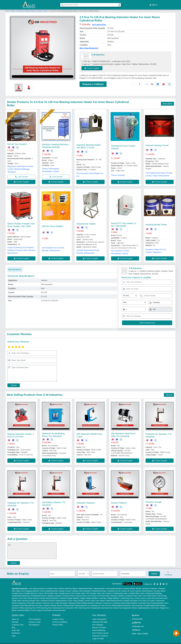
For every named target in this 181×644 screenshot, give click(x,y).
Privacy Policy (58, 622)
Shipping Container (54, 593)
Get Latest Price (99, 22)
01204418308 (137, 616)
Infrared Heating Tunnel (157, 143)
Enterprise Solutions (100, 633)
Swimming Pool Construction (63, 605)
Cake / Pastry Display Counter (79, 598)
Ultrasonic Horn (48, 600)
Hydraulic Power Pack (134, 593)
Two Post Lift (106, 603)
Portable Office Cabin (137, 591)
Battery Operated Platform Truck (23, 608)
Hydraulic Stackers (86, 500)
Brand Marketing (99, 628)
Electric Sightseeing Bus (141, 605)
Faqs (14, 633)
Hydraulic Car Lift (114, 588)
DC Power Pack (104, 593)
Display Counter (65, 588)
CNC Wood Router (150, 593)
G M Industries (98, 52)
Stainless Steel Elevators (144, 588)
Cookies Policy (58, 616)
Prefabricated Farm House (34, 591)
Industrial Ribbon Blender (132, 586)
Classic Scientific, (118, 173)
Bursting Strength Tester (31, 598)
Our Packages (98, 622)
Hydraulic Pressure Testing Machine (54, 598)
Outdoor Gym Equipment (122, 605)
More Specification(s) (89, 45)
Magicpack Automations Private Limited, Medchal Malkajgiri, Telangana (20, 166)
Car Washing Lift (94, 603)
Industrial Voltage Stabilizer (70, 596)
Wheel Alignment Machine (121, 603)
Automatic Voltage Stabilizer (109, 596)
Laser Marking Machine (37, 586)
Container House (69, 593)
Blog (14, 625)
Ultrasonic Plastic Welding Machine (81, 600)
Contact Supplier (95, 65)
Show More (167, 101)
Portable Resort (64, 591)
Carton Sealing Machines (49, 588)
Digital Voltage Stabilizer (89, 596)
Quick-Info (16, 628)
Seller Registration (99, 616)
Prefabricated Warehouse (21, 593)
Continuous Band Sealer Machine (125, 600)
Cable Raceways (61, 600)
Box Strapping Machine (30, 588)
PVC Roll (142, 598)
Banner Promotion (99, 625)
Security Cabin (160, 588)
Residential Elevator (99, 588)
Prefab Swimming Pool (27, 605)
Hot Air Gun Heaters (17, 141)
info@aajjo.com (138, 624)
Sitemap (15, 619)
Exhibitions (16, 630)
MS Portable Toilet (51, 591)
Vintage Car (164, 605)
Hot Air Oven (92, 593)
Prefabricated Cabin (120, 591)
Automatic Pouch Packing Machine (151, 600)
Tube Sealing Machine (114, 586)
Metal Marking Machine (114, 598)
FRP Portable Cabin (94, 591)
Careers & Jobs (35, 619)
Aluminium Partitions (150, 586)
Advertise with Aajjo (100, 619)
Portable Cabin (52, 586)
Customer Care (18, 622)
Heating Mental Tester (156, 222)
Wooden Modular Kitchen (53, 603)
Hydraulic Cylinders (118, 593)
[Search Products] (61, 3)
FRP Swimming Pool (44, 605)
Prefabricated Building (153, 591)
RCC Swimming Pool (82, 605)
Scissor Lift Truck (128, 588)
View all (169, 392)
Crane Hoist (151, 596)
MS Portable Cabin (78, 591)
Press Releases (35, 616)
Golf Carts (155, 605)
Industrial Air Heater (86, 221)
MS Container (107, 591)
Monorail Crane (162, 596)
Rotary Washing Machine (50, 596)
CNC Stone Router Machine (29, 596)
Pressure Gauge (154, 499)
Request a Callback (93, 82)
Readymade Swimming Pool (101, 605)
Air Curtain (151, 598)
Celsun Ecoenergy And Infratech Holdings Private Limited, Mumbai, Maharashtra (21, 248)
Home (7, 8)
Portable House (17, 591)
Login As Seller (98, 636)
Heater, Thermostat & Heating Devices (23, 8)
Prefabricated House (39, 593)
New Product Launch (100, 630)
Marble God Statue (131, 598)
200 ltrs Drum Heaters (53, 224)
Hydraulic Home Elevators (81, 588)
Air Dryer (39, 603)
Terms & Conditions (60, 619)
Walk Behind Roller (85, 586)
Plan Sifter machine (34, 600)
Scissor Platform (119, 500)
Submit (14, 383)
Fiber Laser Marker (98, 598)
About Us (15, 616)
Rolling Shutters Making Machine (75, 603)
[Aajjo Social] (154, 581)
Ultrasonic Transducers (103, 600)
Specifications (15, 267)
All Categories (34, 622)
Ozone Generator (59, 608)
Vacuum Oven (81, 593)
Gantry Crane (140, 596)
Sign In (154, 3)
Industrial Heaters (42, 8)
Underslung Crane (127, 596)
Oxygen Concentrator (44, 608)
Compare (168, 571)
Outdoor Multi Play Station (68, 586)
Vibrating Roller (99, 586)
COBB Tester (16, 598)
